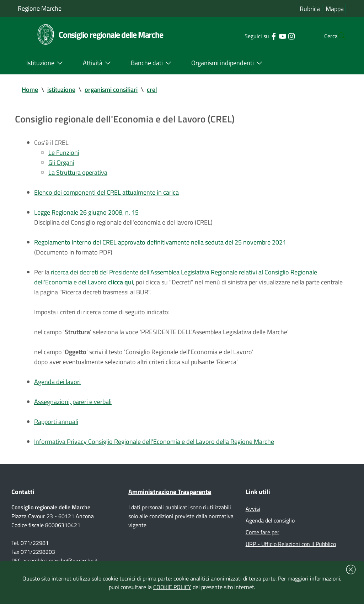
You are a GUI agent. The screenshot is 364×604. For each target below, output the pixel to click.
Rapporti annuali (56, 422)
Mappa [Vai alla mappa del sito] (335, 9)
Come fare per (263, 532)
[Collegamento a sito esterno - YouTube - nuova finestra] (268, 36)
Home (30, 90)
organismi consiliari (111, 90)
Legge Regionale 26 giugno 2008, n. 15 (86, 212)
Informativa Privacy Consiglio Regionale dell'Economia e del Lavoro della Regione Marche (154, 442)
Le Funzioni (64, 153)
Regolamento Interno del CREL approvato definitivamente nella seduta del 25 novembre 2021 (160, 242)
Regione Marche (40, 8)
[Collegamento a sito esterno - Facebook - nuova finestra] (259, 36)
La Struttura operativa (78, 172)
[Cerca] (338, 36)
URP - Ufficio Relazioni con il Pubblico (291, 544)
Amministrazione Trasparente (170, 492)
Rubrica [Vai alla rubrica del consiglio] (310, 9)
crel (152, 90)
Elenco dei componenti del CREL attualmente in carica (106, 192)
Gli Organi (61, 162)
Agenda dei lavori (57, 382)
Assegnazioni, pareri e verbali (73, 402)
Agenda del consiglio (270, 520)
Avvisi (253, 509)
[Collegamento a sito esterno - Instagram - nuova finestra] (277, 36)
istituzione (61, 90)
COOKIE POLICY (172, 587)
